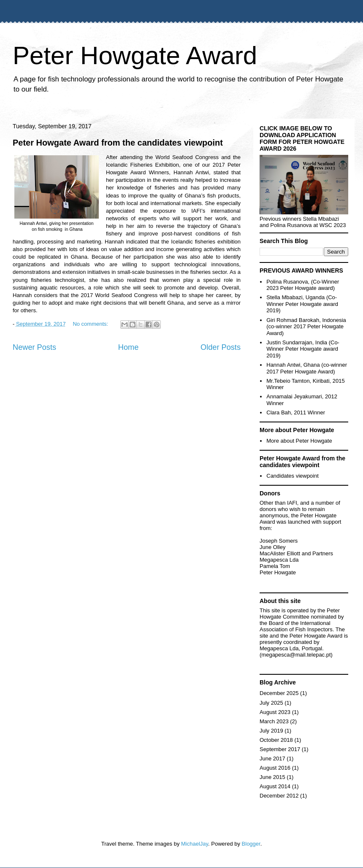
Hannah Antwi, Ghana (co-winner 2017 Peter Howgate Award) (307, 368)
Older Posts (221, 347)
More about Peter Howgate (299, 441)
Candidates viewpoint (293, 476)
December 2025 (279, 693)
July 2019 (271, 731)
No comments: (91, 324)
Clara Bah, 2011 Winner (296, 412)
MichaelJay (195, 844)
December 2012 (279, 796)
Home (129, 347)
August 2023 (275, 712)
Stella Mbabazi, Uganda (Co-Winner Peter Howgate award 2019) (302, 304)
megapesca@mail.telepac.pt (296, 655)
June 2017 (272, 758)
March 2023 (274, 721)
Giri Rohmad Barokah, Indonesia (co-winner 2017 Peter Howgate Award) (306, 327)
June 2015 (272, 777)
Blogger (251, 844)
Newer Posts (34, 347)
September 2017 (280, 749)
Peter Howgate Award (135, 55)
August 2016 (275, 768)
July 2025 (271, 703)
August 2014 (275, 786)
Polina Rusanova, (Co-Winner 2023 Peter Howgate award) (303, 285)
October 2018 (276, 740)
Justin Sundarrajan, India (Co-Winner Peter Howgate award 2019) (303, 349)
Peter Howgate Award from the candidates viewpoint (118, 143)
